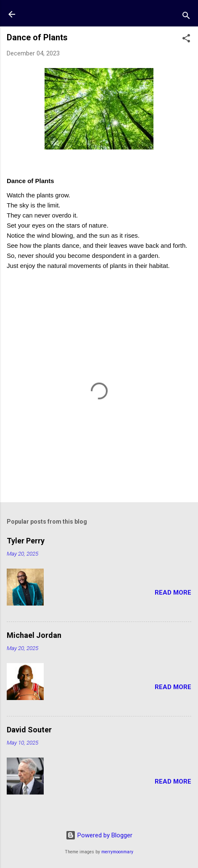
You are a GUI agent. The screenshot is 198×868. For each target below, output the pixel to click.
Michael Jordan (34, 635)
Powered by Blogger (99, 835)
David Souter (29, 730)
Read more (173, 593)
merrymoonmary (117, 852)
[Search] (186, 17)
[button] (186, 40)
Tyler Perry (26, 541)
